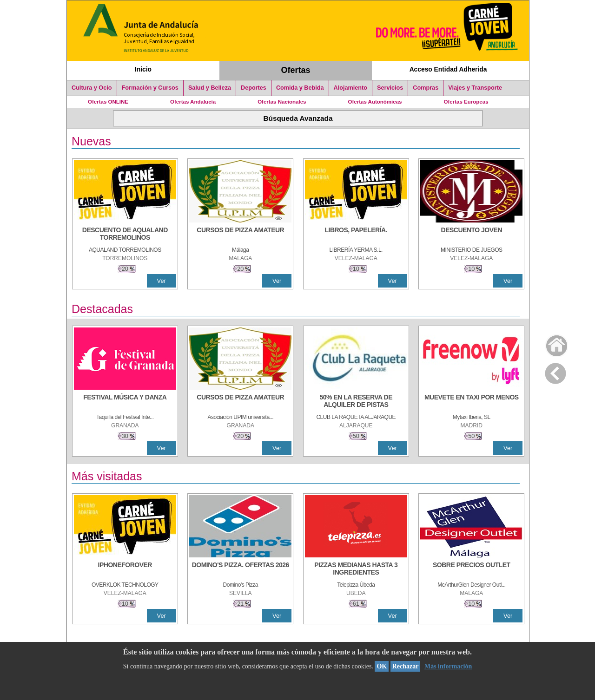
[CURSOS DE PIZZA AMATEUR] (240, 235)
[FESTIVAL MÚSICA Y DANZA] (125, 402)
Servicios (390, 88)
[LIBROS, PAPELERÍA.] (356, 235)
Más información (448, 666)
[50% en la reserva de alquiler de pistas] (356, 402)
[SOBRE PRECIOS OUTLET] (471, 569)
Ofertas (296, 70)
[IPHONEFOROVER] (125, 569)
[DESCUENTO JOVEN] (471, 235)
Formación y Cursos (150, 88)
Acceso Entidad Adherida (448, 69)
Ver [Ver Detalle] (162, 281)
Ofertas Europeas (466, 102)
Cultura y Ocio (92, 88)
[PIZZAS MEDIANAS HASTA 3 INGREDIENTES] (356, 569)
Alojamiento (350, 88)
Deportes (254, 88)
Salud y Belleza (210, 88)
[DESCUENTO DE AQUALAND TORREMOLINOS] (125, 235)
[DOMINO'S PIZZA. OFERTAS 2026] (240, 569)
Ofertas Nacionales (282, 102)
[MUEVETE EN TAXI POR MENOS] (471, 402)
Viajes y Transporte (475, 88)
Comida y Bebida (300, 88)
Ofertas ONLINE (108, 102)
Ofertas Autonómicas (375, 102)
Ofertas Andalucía (193, 102)
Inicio (143, 69)
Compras (426, 88)
